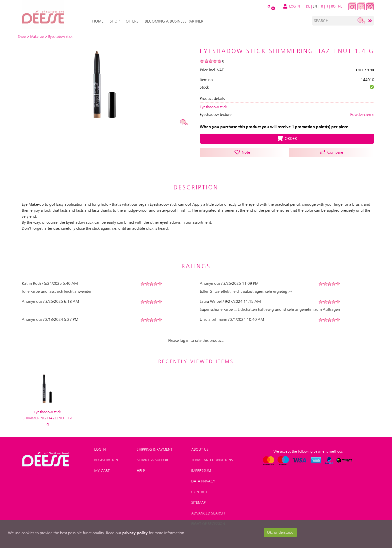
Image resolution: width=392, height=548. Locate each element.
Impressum (201, 471)
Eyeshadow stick (213, 107)
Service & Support (153, 460)
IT (327, 6)
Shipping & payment (155, 449)
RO (333, 6)
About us (200, 449)
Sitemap (198, 502)
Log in (100, 449)
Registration (106, 460)
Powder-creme (362, 114)
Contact (199, 492)
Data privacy (203, 481)
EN (315, 6)
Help (141, 471)
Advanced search (208, 513)
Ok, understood (280, 532)
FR (321, 6)
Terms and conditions (212, 460)
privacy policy (135, 533)
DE (308, 6)
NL (340, 6)
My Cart (102, 471)
